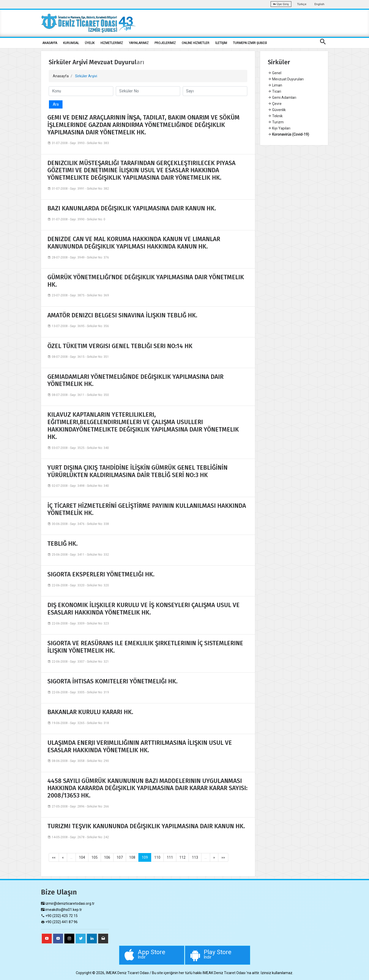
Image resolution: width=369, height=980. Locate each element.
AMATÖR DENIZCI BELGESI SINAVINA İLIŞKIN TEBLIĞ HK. (122, 315)
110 (157, 857)
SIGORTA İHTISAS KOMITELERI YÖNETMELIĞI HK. (112, 681)
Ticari (274, 91)
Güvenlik (277, 110)
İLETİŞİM (221, 43)
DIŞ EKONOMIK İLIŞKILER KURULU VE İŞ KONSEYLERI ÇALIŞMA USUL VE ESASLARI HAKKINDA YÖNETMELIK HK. (143, 609)
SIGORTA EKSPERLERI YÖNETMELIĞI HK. (101, 574)
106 (107, 857)
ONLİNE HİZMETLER (196, 43)
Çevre (275, 104)
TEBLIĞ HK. (63, 544)
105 (95, 857)
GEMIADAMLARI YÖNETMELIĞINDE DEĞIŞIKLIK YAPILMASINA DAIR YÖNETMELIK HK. (135, 380)
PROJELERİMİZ (165, 43)
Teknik (275, 116)
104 (82, 857)
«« (54, 857)
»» (223, 857)
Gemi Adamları (282, 98)
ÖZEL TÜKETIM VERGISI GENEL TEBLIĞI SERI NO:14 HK (120, 346)
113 (195, 857)
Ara (56, 104)
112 (182, 857)
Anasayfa (61, 76)
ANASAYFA (50, 43)
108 (132, 857)
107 (120, 857)
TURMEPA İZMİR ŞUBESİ (250, 43)
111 (170, 857)
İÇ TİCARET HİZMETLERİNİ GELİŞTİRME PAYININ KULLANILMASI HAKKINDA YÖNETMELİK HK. (147, 509)
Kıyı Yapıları (279, 128)
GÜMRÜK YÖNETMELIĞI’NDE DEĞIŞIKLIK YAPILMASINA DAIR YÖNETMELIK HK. (146, 281)
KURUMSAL (71, 43)
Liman (275, 85)
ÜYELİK (90, 43)
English (319, 4)
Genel (275, 73)
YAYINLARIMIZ (139, 43)
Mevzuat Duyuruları (286, 79)
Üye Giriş (281, 4)
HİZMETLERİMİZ (112, 43)
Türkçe (302, 4)
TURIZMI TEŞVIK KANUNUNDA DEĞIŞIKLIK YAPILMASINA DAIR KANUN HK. (146, 826)
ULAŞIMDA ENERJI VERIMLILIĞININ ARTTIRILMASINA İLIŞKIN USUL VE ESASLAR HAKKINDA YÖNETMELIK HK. (140, 746)
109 (145, 857)
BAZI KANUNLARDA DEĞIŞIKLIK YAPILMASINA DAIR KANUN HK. (132, 208)
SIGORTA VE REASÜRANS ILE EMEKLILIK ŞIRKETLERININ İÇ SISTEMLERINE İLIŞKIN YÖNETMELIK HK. (145, 647)
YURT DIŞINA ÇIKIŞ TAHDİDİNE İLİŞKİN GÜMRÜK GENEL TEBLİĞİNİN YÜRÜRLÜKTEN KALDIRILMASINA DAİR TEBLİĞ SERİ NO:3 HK (137, 471)
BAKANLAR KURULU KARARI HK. (90, 712)
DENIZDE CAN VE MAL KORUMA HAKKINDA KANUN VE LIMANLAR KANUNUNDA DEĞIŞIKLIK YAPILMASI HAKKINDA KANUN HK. (134, 243)
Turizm (276, 122)
